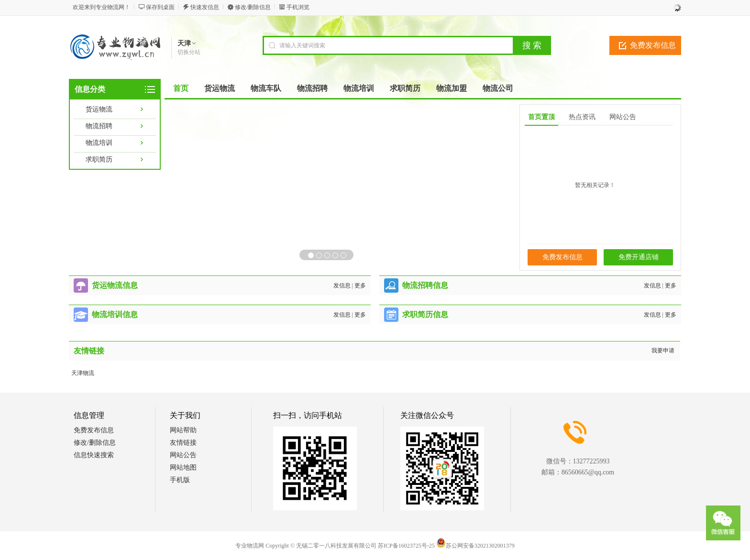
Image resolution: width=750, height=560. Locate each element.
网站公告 (183, 455)
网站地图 (183, 467)
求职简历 (99, 159)
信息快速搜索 (94, 455)
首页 (181, 88)
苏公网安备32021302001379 (475, 546)
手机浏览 (298, 7)
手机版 (180, 480)
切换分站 (189, 52)
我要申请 (663, 351)
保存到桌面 (160, 7)
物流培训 (99, 143)
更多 (360, 285)
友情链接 (183, 443)
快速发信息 (205, 7)
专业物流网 (250, 546)
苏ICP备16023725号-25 (406, 546)
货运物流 (99, 109)
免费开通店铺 (639, 257)
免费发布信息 (653, 45)
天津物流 (83, 373)
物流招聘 (99, 126)
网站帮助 (183, 430)
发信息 (342, 285)
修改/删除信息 (253, 7)
